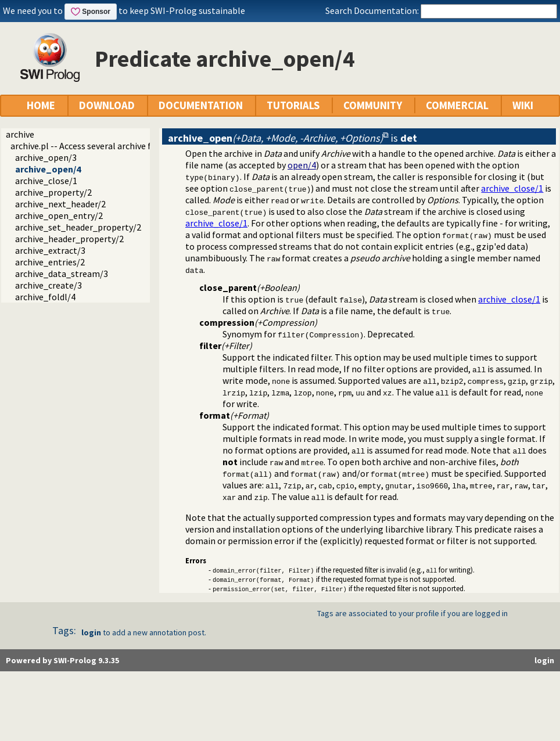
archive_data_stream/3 (62, 274)
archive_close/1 (46, 181)
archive (20, 134)
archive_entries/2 (50, 262)
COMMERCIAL (457, 105)
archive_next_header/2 (60, 204)
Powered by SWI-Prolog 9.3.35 (62, 660)
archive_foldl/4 (45, 297)
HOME (41, 105)
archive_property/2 (53, 192)
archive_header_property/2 (69, 239)
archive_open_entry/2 (59, 215)
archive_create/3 (49, 285)
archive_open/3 (46, 157)
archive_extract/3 (50, 250)
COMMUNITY (373, 105)
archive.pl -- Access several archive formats (96, 146)
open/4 (302, 165)
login (91, 632)
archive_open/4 (48, 169)
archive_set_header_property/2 (78, 227)
